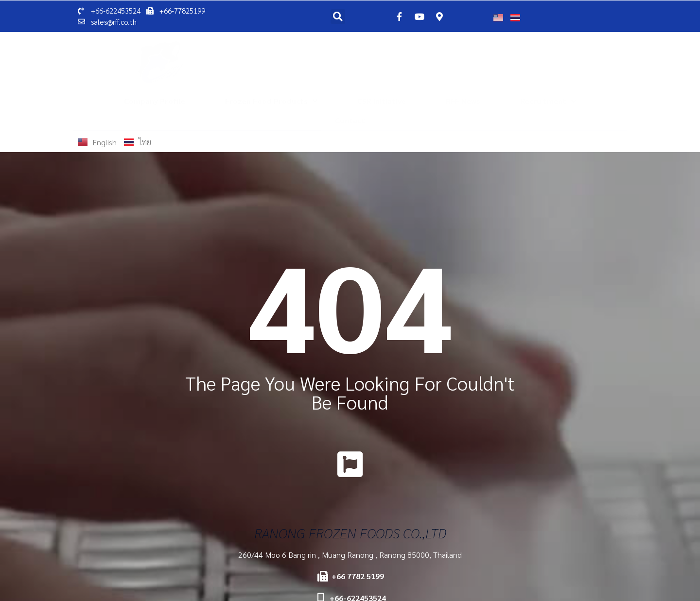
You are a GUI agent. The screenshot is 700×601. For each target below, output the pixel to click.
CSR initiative (382, 101)
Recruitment (548, 101)
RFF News (463, 101)
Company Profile (155, 101)
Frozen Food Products (271, 101)
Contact (350, 120)
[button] (338, 17)
